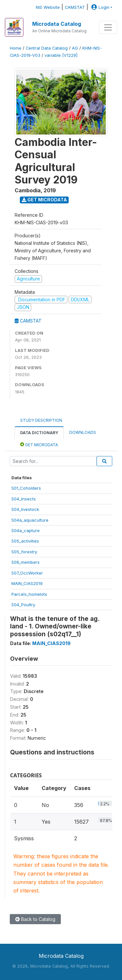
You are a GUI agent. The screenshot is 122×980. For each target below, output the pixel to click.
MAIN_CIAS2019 (27, 583)
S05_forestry (24, 552)
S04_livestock (25, 509)
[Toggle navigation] (108, 27)
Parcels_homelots (29, 594)
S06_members (26, 562)
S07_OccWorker (27, 573)
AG (75, 48)
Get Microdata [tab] (39, 444)
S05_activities (25, 541)
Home (16, 48)
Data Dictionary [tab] (39, 433)
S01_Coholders (26, 488)
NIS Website (48, 7)
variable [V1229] (61, 55)
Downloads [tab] (83, 432)
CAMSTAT (75, 7)
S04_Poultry (23, 605)
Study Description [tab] (41, 420)
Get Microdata (44, 200)
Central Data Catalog (47, 48)
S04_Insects (24, 499)
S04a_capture (26, 530)
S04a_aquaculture (30, 520)
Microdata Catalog (57, 24)
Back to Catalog (35, 919)
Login (100, 7)
